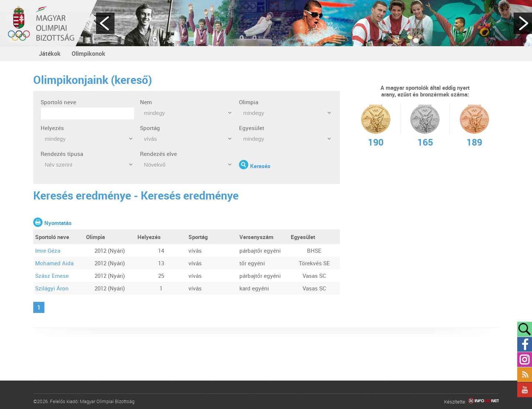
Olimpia (249, 102)
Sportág (150, 128)
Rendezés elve (158, 154)
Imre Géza (48, 250)
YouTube (525, 390)
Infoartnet (483, 402)
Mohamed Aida (54, 263)
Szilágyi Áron (52, 288)
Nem (146, 102)
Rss (525, 375)
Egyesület (252, 128)
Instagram (525, 359)
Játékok (50, 54)
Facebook (525, 344)
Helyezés (52, 128)
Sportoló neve (58, 102)
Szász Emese (52, 276)
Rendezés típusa (62, 154)
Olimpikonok (88, 54)
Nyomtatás (58, 223)
